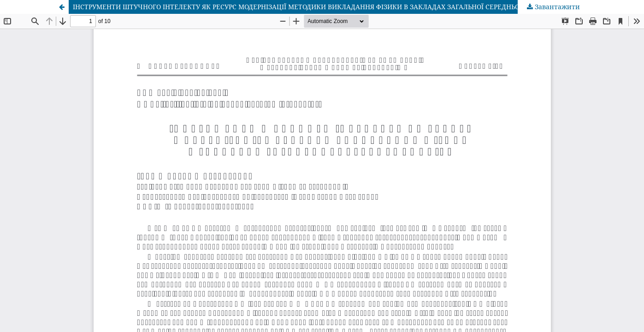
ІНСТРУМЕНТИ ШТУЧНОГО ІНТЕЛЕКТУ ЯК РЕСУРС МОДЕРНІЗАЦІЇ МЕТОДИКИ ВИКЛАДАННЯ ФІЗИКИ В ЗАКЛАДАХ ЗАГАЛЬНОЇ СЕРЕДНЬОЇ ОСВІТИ (310, 7)
